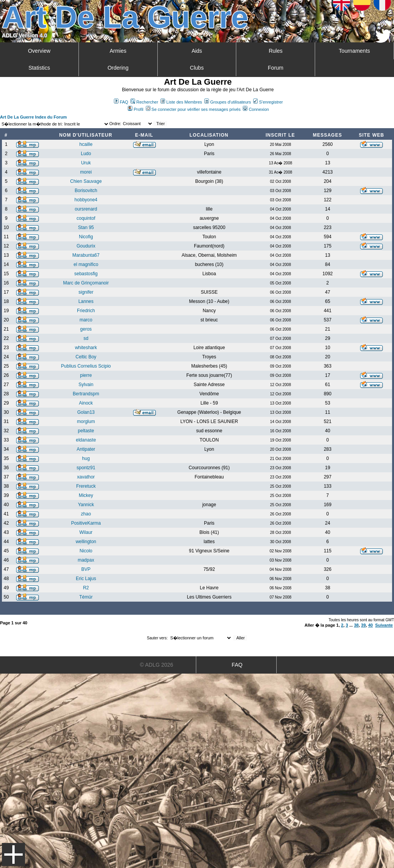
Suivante (384, 625)
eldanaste (86, 440)
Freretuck (86, 486)
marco (86, 320)
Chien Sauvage (86, 181)
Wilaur (86, 532)
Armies (118, 51)
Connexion (256, 109)
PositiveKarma (86, 523)
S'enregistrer (268, 102)
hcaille (86, 144)
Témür (86, 597)
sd (86, 338)
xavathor (86, 477)
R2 (86, 588)
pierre (86, 375)
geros (86, 329)
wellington (86, 542)
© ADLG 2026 (157, 665)
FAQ (121, 102)
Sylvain (86, 385)
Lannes (86, 301)
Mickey (86, 495)
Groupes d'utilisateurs (228, 102)
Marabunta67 (86, 255)
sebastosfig (86, 274)
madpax (86, 560)
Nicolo (86, 551)
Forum (275, 68)
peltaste (86, 431)
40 (371, 625)
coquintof (86, 218)
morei (86, 172)
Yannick (86, 505)
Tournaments (355, 51)
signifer (86, 292)
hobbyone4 (86, 200)
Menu (13, 855)
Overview (39, 51)
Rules (275, 51)
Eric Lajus (86, 579)
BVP (86, 569)
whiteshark (86, 348)
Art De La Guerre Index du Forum (33, 117)
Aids (197, 51)
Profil (135, 109)
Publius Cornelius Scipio (86, 366)
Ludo (86, 154)
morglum (86, 421)
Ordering (118, 68)
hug (86, 458)
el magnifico (86, 264)
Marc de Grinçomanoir (86, 283)
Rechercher (144, 102)
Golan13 (86, 412)
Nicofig (86, 237)
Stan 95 (86, 227)
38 (356, 625)
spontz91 (86, 468)
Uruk (86, 163)
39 (363, 625)
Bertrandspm (86, 394)
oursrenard (86, 209)
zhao (86, 514)
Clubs (197, 68)
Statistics (39, 68)
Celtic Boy (86, 357)
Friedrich (86, 311)
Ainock (86, 403)
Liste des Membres (181, 102)
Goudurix (86, 246)
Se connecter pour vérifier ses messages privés (193, 109)
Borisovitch (86, 191)
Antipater (86, 449)
